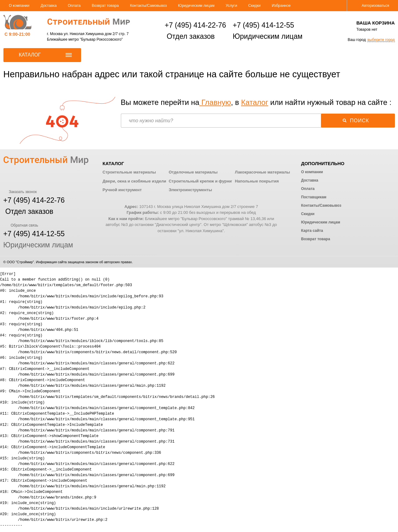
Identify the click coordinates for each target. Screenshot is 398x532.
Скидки (254, 6)
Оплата (74, 6)
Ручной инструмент (122, 190)
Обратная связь (21, 225)
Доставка (49, 6)
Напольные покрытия (257, 181)
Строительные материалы (129, 172)
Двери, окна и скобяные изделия (135, 181)
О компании (19, 6)
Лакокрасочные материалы (262, 172)
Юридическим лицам (196, 6)
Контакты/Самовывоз (148, 6)
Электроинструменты (190, 190)
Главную (215, 102)
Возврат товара (105, 6)
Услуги (231, 6)
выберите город (381, 40)
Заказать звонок (20, 192)
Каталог (255, 102)
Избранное (281, 6)
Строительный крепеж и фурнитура (205, 181)
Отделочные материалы (193, 172)
